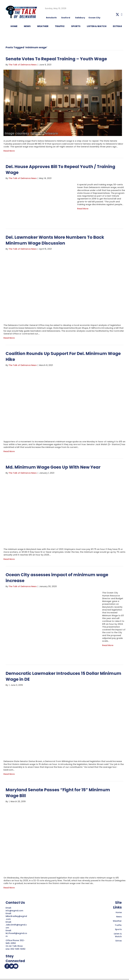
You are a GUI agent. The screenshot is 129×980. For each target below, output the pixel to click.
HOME (14, 26)
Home (119, 912)
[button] (117, 14)
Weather (117, 921)
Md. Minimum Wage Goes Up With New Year (53, 467)
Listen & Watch (118, 935)
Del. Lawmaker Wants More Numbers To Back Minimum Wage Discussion (55, 240)
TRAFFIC (60, 26)
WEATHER (43, 26)
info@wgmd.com (15, 911)
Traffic (118, 925)
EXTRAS (117, 26)
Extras (119, 941)
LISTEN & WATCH (97, 26)
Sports (76, 26)
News (119, 917)
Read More (9, 151)
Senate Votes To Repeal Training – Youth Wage (56, 59)
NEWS (27, 26)
